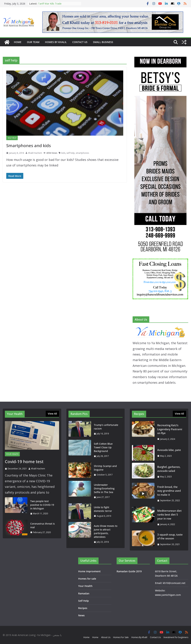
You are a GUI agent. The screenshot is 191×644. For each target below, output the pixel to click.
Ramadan (84, 593)
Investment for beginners (176, 637)
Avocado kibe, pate (169, 450)
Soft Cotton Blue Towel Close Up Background (103, 447)
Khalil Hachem (35, 153)
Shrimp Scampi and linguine (105, 468)
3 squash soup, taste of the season (170, 536)
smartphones (82, 153)
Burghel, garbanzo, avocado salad (169, 469)
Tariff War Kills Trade (50, 4)
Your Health (12, 454)
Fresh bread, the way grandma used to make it (169, 491)
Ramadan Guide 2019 (129, 571)
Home (18, 42)
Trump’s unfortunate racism (106, 427)
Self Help (12, 138)
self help (71, 153)
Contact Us (80, 42)
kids (63, 153)
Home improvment (89, 571)
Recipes (83, 608)
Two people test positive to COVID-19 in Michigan (42, 505)
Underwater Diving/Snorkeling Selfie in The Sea (104, 488)
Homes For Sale (121, 637)
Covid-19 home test (24, 461)
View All (52, 414)
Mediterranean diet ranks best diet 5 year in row (169, 515)
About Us (106, 637)
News (81, 615)
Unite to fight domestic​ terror (103, 509)
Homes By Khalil (56, 42)
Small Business (103, 42)
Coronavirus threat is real (42, 525)
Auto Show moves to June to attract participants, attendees (106, 531)
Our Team (33, 42)
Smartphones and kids (29, 145)
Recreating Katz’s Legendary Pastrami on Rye (170, 429)
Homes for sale (87, 579)
